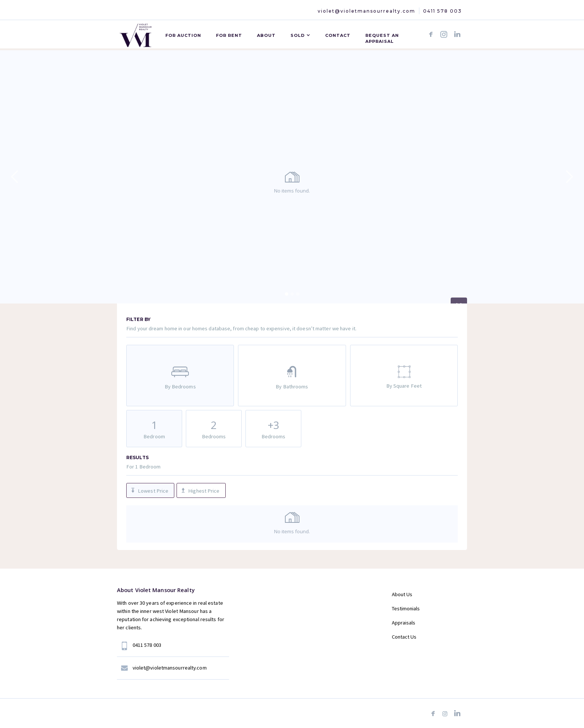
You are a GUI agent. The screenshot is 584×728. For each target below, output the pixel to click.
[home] (136, 34)
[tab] (180, 376)
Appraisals (404, 623)
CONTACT (338, 35)
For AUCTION (183, 35)
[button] (300, 34)
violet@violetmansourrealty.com (366, 11)
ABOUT (266, 35)
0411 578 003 (442, 11)
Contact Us (404, 637)
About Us (402, 594)
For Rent (229, 35)
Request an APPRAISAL (382, 38)
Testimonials (406, 608)
